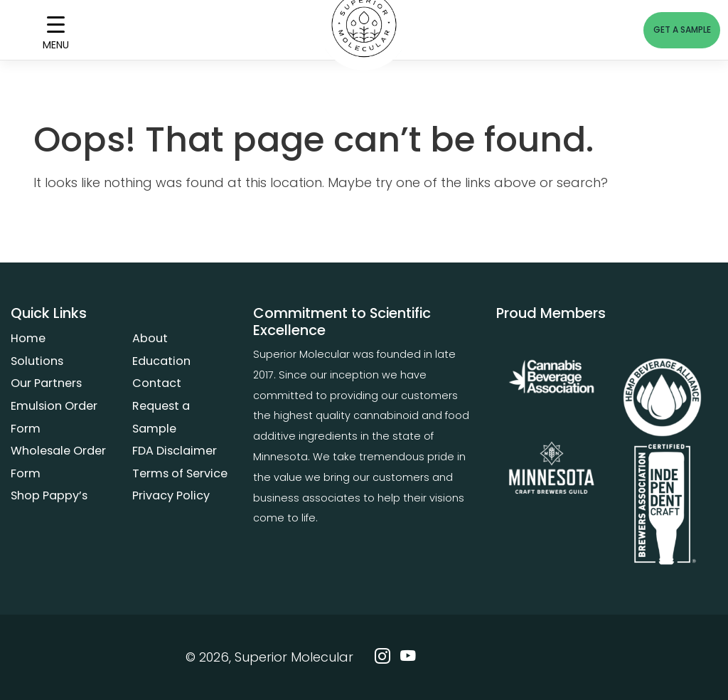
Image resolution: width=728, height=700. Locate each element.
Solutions (37, 361)
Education (161, 361)
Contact (157, 383)
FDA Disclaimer (175, 451)
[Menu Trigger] (56, 30)
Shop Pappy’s (49, 495)
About (150, 338)
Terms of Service (180, 473)
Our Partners (46, 383)
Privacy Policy (171, 495)
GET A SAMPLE (682, 30)
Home (28, 338)
